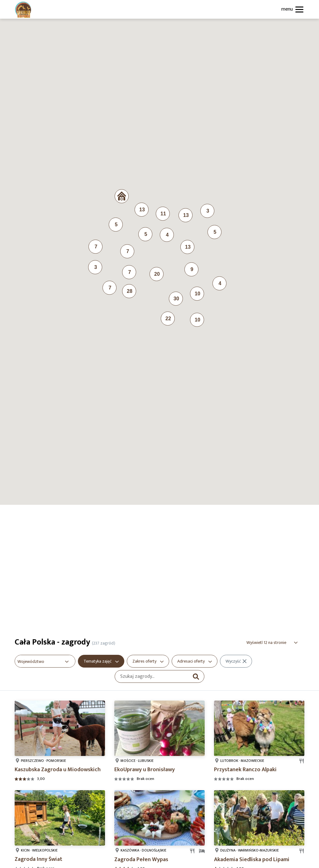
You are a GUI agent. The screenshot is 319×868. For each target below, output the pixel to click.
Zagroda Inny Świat (38, 859)
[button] (122, 196)
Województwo (31, 662)
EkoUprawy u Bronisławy (145, 770)
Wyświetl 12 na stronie (266, 643)
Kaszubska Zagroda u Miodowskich (58, 770)
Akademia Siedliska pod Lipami (252, 860)
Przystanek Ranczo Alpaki (245, 770)
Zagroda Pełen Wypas (141, 860)
